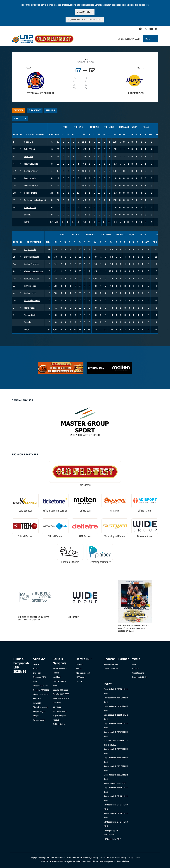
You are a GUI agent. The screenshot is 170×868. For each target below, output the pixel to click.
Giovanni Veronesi (32, 300)
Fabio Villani (29, 149)
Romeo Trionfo (31, 193)
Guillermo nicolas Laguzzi (35, 200)
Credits (138, 857)
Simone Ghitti (30, 315)
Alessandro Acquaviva (34, 271)
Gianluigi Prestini (31, 257)
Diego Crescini (30, 249)
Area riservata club (129, 39)
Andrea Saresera (31, 264)
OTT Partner (85, 536)
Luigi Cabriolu (30, 207)
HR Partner (115, 511)
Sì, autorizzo (83, 12)
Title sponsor (85, 485)
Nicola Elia (29, 142)
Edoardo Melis (30, 178)
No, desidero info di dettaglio (84, 20)
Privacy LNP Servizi (100, 857)
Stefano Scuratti (31, 279)
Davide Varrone (31, 171)
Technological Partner (115, 536)
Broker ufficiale (145, 536)
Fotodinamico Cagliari (40, 93)
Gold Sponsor (25, 511)
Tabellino (51, 110)
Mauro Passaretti (32, 186)
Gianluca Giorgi (31, 286)
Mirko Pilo (28, 156)
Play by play (35, 110)
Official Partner (145, 511)
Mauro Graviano (31, 164)
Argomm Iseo (136, 93)
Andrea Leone (30, 293)
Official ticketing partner (55, 511)
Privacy (88, 857)
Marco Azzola (30, 308)
